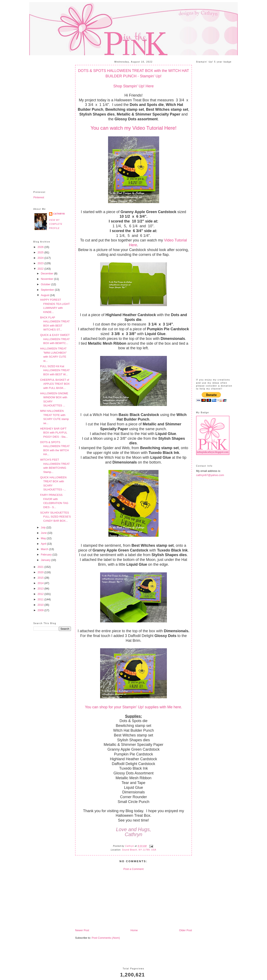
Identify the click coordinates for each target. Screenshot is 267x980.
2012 (41, 594)
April (44, 544)
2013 (41, 589)
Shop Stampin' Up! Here (133, 86)
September (48, 290)
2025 (41, 252)
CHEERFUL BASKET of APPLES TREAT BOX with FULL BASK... (55, 384)
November (48, 279)
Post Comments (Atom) (106, 938)
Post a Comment (134, 869)
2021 (41, 567)
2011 (41, 599)
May (44, 538)
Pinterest (39, 197)
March (45, 549)
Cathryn (59, 214)
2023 (41, 263)
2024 (41, 258)
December (48, 273)
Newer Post (82, 930)
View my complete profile (56, 224)
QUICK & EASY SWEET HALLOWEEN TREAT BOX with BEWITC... (55, 339)
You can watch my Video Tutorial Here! (133, 128)
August (45, 295)
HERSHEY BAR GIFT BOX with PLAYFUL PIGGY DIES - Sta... (54, 433)
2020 (41, 572)
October (46, 284)
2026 (41, 247)
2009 (41, 610)
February (47, 555)
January (46, 560)
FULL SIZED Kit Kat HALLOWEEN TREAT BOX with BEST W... (55, 370)
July (44, 527)
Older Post (186, 930)
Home (134, 930)
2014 (41, 583)
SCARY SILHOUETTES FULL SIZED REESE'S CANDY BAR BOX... (55, 517)
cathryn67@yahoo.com (210, 475)
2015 (41, 578)
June (44, 533)
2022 (41, 269)
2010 (41, 605)
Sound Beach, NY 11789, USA (139, 850)
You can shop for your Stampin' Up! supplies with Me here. (133, 707)
